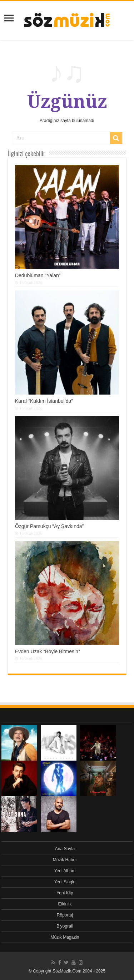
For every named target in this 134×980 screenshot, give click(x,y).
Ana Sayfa (65, 849)
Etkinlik (65, 904)
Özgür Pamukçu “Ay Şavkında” (49, 526)
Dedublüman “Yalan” (38, 275)
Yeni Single (65, 882)
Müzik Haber (65, 860)
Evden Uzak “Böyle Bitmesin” (48, 651)
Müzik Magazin (65, 937)
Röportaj (65, 915)
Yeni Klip (65, 893)
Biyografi (65, 926)
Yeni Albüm (65, 871)
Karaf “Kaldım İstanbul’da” (44, 401)
